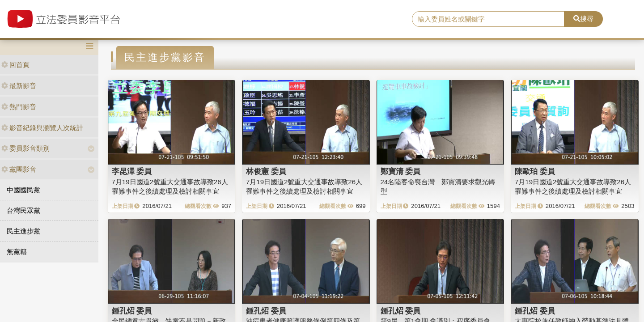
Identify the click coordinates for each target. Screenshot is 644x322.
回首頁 (15, 65)
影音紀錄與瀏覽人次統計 (42, 128)
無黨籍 (17, 252)
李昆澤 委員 (132, 171)
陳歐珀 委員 (535, 171)
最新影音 (19, 86)
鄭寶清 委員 (401, 171)
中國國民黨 (23, 190)
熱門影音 (19, 107)
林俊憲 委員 (266, 171)
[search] (488, 19)
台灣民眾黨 (23, 210)
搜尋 (583, 19)
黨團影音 (19, 169)
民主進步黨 (23, 231)
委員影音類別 (25, 148)
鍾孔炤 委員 (132, 311)
